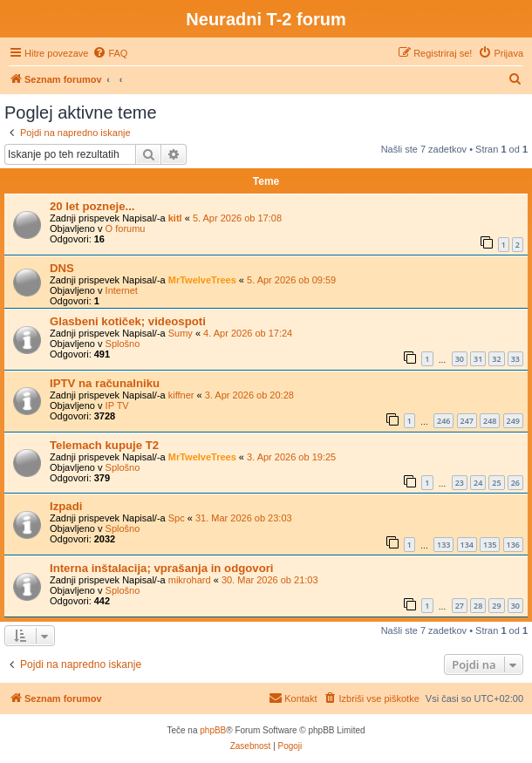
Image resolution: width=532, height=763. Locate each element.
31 (478, 359)
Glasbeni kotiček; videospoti (128, 321)
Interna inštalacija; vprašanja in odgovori (162, 568)
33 (515, 359)
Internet (122, 290)
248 (490, 421)
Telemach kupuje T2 (104, 445)
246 (443, 421)
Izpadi (66, 506)
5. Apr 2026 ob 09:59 (291, 280)
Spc (177, 518)
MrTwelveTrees (202, 280)
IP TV (117, 405)
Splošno (123, 344)
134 (467, 545)
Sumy (181, 333)
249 (513, 421)
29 (496, 606)
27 (460, 606)
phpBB (213, 730)
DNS (62, 268)
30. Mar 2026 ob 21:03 (270, 580)
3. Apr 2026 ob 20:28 (249, 395)
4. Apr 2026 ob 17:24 (248, 333)
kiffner (181, 395)
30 (460, 359)
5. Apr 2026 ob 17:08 (237, 218)
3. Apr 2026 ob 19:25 (291, 457)
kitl (175, 218)
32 (496, 359)
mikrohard (190, 580)
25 (496, 483)
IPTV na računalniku (105, 383)
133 (443, 545)
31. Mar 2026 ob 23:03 (244, 518)
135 (490, 545)
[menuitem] (110, 53)
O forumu (126, 228)
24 (478, 483)
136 (513, 545)
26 (515, 483)
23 (460, 483)
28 (478, 606)
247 (467, 421)
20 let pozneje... (92, 206)
